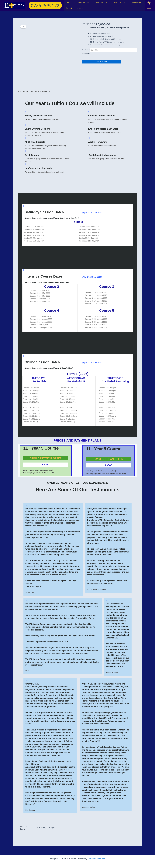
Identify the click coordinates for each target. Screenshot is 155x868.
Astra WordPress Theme (97, 859)
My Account (80, 8)
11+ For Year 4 (99, 3)
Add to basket (101, 62)
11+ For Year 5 (116, 3)
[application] (87, 3)
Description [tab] (23, 91)
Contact (69, 8)
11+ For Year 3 (81, 3)
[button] (45, 5)
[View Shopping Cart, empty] (149, 5)
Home (68, 3)
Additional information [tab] (41, 91)
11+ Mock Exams (134, 3)
